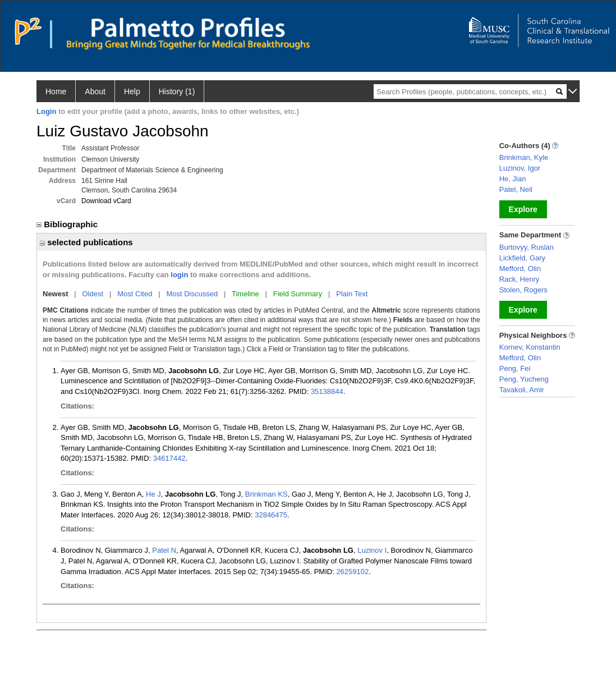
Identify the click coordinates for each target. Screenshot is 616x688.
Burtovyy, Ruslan (527, 247)
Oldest (93, 294)
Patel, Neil (516, 189)
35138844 (327, 391)
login (179, 275)
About (95, 91)
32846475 (271, 515)
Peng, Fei (515, 368)
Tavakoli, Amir (522, 390)
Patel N (164, 550)
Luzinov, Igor (520, 168)
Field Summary (298, 294)
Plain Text (352, 294)
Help (132, 91)
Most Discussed (192, 294)
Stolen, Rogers (523, 290)
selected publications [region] (86, 242)
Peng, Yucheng (524, 379)
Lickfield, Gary (522, 258)
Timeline (245, 294)
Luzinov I (372, 550)
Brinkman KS (266, 494)
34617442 (169, 458)
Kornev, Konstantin (530, 347)
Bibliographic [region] (68, 224)
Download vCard (106, 201)
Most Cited (135, 294)
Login (46, 111)
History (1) (177, 91)
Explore (523, 209)
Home (56, 91)
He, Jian (513, 179)
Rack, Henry (520, 279)
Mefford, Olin (520, 269)
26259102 (352, 572)
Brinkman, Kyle (524, 157)
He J (153, 494)
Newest (56, 294)
